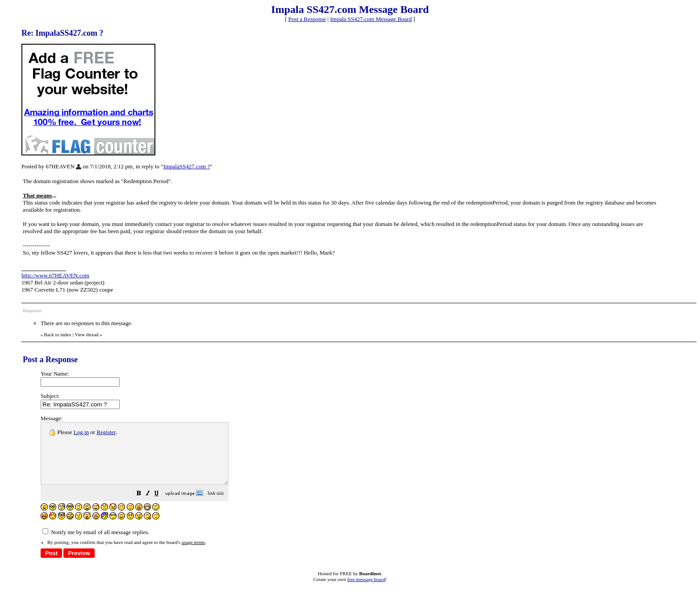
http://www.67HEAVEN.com (55, 275)
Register (106, 432)
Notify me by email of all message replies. (96, 544)
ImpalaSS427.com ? (187, 166)
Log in (81, 432)
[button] (161, 507)
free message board (366, 591)
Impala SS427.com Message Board (371, 19)
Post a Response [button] (307, 19)
